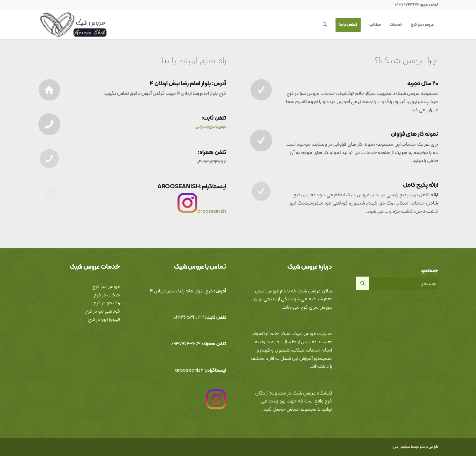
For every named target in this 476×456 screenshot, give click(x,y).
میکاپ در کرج (107, 295)
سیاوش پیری (401, 447)
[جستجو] (325, 25)
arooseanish (212, 212)
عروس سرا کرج (106, 287)
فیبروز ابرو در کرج (104, 320)
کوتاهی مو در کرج (102, 311)
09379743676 (186, 344)
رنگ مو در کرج (107, 303)
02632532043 (211, 128)
